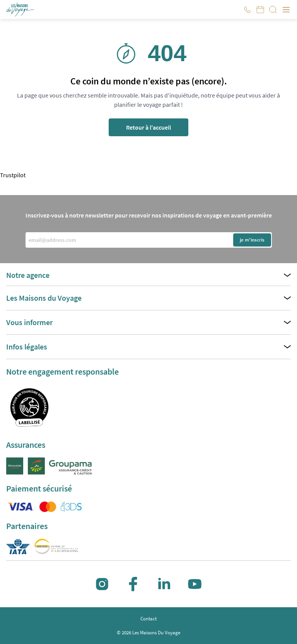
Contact (148, 619)
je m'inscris (252, 240)
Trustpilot (13, 175)
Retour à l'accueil (148, 127)
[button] (21, 10)
